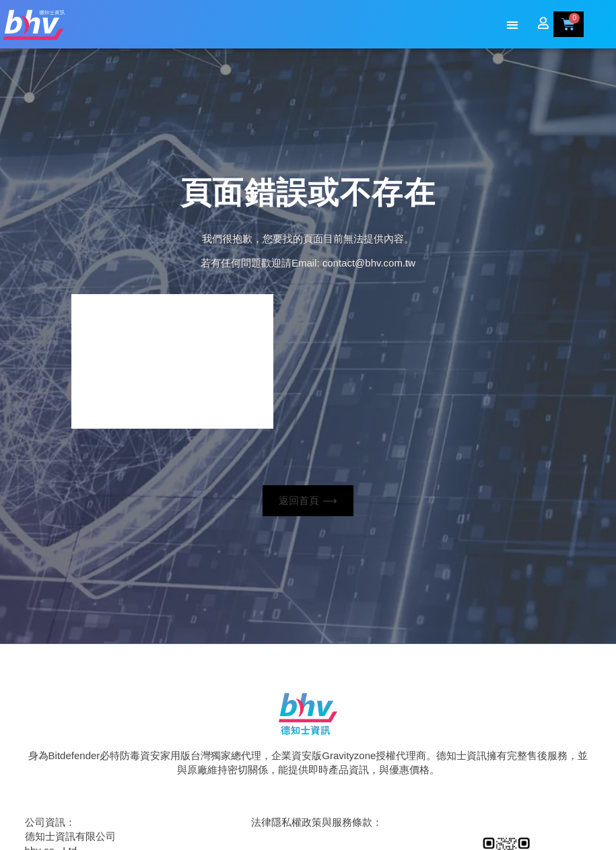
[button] (512, 25)
